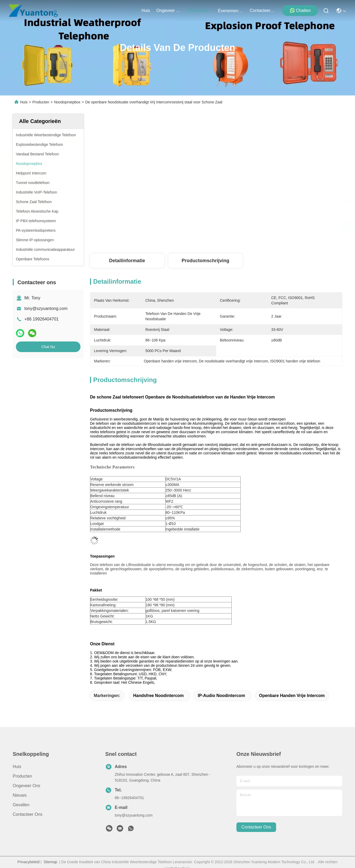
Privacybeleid (28, 862)
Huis (146, 10)
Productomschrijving (205, 261)
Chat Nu (48, 347)
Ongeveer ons (26, 786)
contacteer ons (262, 10)
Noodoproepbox (67, 102)
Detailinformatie (127, 261)
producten (200, 11)
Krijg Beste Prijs (270, 226)
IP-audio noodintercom (221, 696)
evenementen (231, 11)
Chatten (300, 10)
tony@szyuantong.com (46, 308)
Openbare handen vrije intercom (292, 696)
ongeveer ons (169, 10)
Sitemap (50, 862)
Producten (41, 102)
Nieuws (20, 795)
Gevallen (21, 805)
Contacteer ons (28, 814)
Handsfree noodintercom (158, 696)
